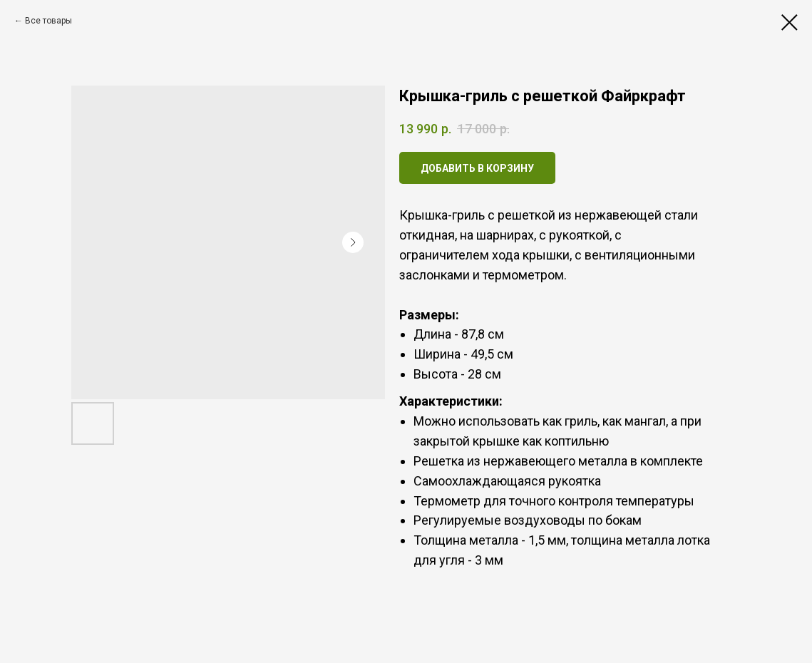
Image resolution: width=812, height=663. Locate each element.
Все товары (48, 21)
